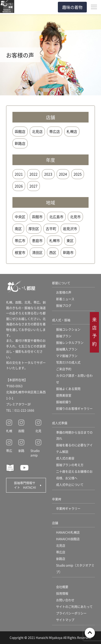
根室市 (20, 252)
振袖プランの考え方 (70, 465)
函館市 (37, 217)
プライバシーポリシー (71, 613)
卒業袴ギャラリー (68, 508)
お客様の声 (64, 292)
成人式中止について (70, 485)
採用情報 (62, 593)
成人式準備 (60, 423)
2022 (33, 174)
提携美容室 (64, 395)
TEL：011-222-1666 (20, 410)
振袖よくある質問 (68, 389)
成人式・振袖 (61, 320)
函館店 (20, 131)
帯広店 (55, 131)
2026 (19, 186)
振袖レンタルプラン (70, 343)
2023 (48, 174)
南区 (18, 229)
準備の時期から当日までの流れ (74, 435)
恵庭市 (37, 240)
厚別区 (34, 229)
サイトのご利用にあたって (74, 607)
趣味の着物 (72, 7)
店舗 (55, 523)
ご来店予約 (64, 369)
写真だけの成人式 (68, 362)
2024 (63, 174)
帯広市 (20, 240)
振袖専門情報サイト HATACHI (25, 485)
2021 (19, 174)
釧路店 (20, 143)
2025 (78, 174)
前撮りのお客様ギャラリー (74, 408)
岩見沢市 (70, 229)
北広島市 (56, 217)
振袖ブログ (64, 306)
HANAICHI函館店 (68, 539)
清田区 (37, 252)
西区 (53, 252)
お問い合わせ (65, 600)
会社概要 (62, 587)
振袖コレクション (68, 329)
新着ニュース (65, 299)
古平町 (51, 229)
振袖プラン (64, 336)
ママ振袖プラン (67, 356)
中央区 (20, 217)
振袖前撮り (64, 402)
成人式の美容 (65, 458)
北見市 (75, 217)
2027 (33, 186)
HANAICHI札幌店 (68, 532)
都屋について (61, 283)
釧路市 (68, 252)
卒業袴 (57, 499)
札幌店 (72, 131)
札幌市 (55, 240)
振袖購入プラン (67, 349)
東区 (70, 240)
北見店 (37, 131)
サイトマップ (65, 620)
